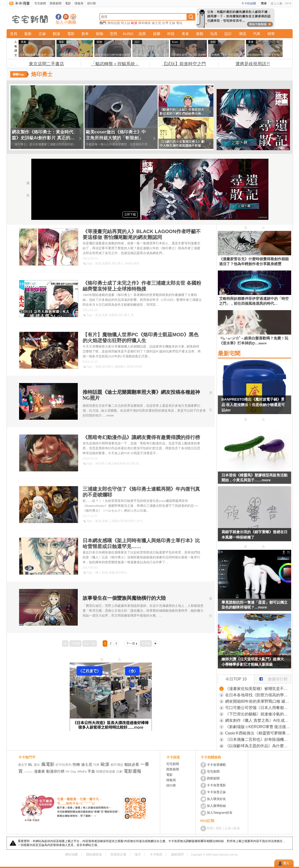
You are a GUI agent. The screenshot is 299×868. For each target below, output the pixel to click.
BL (30, 764)
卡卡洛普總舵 (216, 765)
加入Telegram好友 (220, 813)
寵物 (100, 34)
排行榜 (91, 3)
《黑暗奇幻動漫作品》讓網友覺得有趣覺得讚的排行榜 (141, 437)
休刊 (140, 521)
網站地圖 (71, 854)
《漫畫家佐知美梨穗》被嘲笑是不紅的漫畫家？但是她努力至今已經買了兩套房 (258, 689)
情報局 (79, 3)
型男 (114, 34)
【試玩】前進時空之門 (184, 64)
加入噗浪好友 (66, 17)
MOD (131, 367)
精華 (271, 34)
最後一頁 (156, 643)
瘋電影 (48, 764)
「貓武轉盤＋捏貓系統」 (115, 64)
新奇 (85, 34)
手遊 (91, 771)
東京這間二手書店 (46, 64)
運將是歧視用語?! (253, 64)
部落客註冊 (118, 854)
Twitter (128, 263)
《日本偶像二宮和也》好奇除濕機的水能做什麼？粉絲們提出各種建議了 (258, 739)
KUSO (128, 34)
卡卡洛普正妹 (216, 792)
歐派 (134, 23)
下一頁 (131, 643)
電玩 (179, 23)
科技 (171, 34)
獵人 (98, 573)
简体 (264, 3)
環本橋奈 (144, 23)
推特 (136, 263)
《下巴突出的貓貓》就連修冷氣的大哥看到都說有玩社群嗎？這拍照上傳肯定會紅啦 (258, 714)
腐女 (37, 765)
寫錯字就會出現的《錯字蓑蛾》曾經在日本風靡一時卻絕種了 (255, 535)
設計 (228, 34)
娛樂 (157, 34)
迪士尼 (156, 23)
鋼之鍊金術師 (117, 463)
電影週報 (133, 771)
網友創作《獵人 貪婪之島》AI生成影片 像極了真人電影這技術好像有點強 (258, 720)
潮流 (243, 34)
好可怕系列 (63, 765)
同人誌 (126, 23)
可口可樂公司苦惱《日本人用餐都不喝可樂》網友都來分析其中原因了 (258, 708)
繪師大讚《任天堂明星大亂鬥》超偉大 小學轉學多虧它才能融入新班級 (253, 662)
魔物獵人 (121, 367)
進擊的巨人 (143, 463)
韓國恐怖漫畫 (106, 772)
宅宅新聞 (40, 3)
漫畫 (105, 315)
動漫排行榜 (55, 771)
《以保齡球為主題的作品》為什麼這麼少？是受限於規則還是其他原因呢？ (258, 746)
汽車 (257, 34)
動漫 (56, 34)
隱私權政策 (94, 854)
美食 (185, 34)
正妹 (172, 23)
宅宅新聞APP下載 (73, 17)
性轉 (76, 764)
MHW (138, 367)
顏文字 (23, 765)
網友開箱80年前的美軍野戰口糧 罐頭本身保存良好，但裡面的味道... (258, 701)
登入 (286, 863)
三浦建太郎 (116, 521)
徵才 (138, 854)
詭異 (142, 34)
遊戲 (199, 34)
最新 (28, 34)
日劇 (119, 772)
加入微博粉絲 (216, 806)
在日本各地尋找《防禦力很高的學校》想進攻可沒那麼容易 (258, 695)
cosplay (28, 772)
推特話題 (114, 23)
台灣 (165, 23)
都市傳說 (117, 765)
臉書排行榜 (271, 678)
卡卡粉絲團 (249, 3)
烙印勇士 (118, 263)
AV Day (71, 772)
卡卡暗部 (156, 854)
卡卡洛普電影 (216, 785)
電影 (68, 3)
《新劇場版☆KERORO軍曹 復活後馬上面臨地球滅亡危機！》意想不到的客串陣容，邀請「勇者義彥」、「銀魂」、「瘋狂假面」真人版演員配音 (258, 727)
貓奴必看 (132, 764)
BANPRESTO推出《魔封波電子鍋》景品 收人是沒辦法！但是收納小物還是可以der (253, 405)
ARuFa (82, 772)
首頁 (14, 34)
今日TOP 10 (236, 679)
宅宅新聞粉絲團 (59, 17)
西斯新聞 (55, 3)
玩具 (214, 34)
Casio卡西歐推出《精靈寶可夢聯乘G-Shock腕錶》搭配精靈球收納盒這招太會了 (258, 733)
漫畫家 (106, 263)
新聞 (210, 828)
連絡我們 (177, 854)
